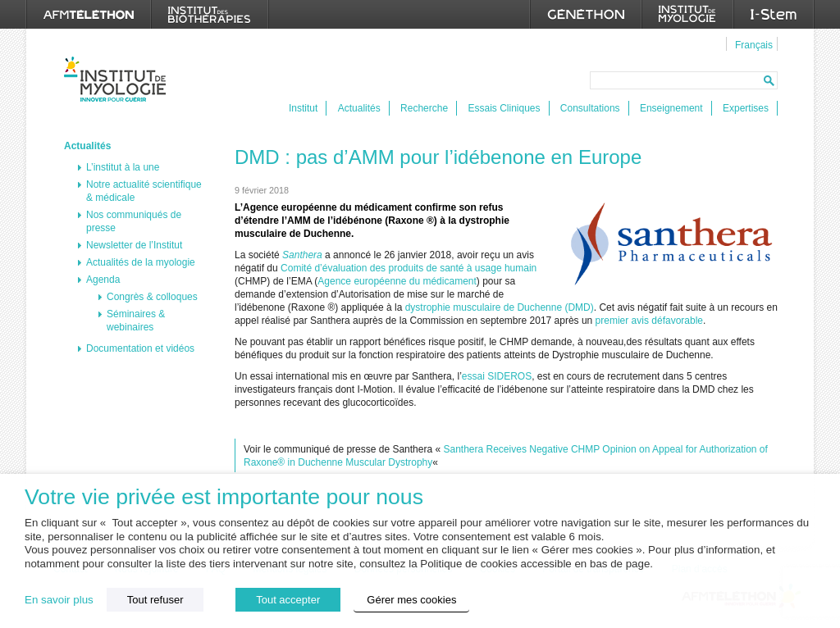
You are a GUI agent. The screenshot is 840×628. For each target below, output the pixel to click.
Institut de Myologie (119, 79)
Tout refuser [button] (155, 600)
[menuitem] (752, 44)
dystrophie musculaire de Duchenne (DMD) (500, 307)
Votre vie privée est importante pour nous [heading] (224, 497)
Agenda (103, 280)
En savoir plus (59, 600)
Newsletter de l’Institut (134, 245)
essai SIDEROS (497, 376)
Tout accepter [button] (288, 600)
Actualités (359, 108)
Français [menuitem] (754, 45)
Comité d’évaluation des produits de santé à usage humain (409, 268)
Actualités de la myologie (141, 262)
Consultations (590, 108)
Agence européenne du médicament (397, 281)
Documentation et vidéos (140, 348)
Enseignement (671, 108)
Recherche (424, 108)
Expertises (746, 108)
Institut (303, 108)
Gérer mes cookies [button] (411, 600)
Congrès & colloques (152, 297)
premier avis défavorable (649, 321)
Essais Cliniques (504, 108)
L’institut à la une (123, 167)
